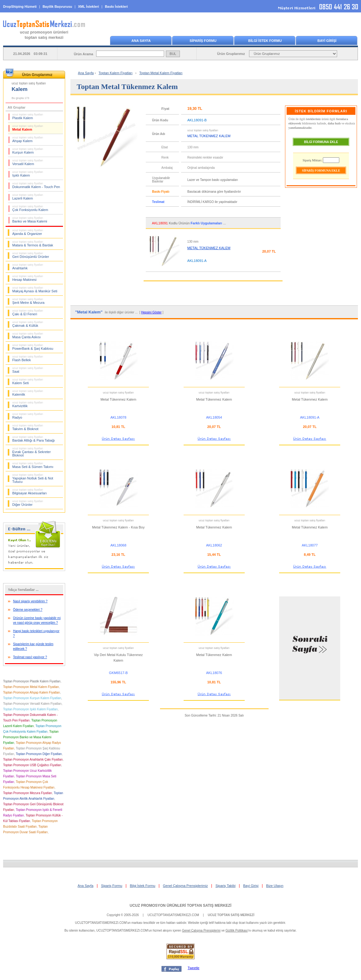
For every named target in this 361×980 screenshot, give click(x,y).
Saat (28, 370)
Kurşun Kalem (28, 151)
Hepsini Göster (151, 312)
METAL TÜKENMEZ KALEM (209, 248)
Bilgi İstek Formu (143, 886)
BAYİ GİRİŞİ (327, 41)
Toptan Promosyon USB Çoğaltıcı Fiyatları (32, 765)
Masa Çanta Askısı (28, 335)
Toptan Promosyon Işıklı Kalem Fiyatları (30, 709)
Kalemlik (28, 393)
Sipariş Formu (112, 886)
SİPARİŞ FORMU (203, 41)
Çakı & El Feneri (28, 312)
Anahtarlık (28, 267)
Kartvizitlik (28, 404)
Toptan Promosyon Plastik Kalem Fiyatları (32, 681)
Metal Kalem (28, 128)
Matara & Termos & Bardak (33, 244)
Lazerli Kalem (28, 197)
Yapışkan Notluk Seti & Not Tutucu (33, 478)
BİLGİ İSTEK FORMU (265, 41)
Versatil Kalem (28, 162)
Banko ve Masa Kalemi (30, 220)
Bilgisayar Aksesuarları (30, 492)
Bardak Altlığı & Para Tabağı (34, 439)
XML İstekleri (89, 7)
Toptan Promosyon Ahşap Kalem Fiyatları (31, 692)
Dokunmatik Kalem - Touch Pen (36, 185)
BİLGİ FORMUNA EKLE (321, 142)
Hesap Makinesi (28, 278)
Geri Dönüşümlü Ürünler (31, 255)
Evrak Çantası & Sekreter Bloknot (32, 452)
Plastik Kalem (28, 116)
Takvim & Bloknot (28, 427)
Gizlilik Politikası (237, 931)
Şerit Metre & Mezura (29, 301)
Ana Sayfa (86, 73)
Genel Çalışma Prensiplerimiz (185, 886)
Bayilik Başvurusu (57, 7)
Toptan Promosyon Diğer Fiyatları (39, 754)
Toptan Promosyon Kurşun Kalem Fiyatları (32, 698)
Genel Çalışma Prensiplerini (201, 931)
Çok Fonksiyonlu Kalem (30, 208)
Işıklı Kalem (28, 174)
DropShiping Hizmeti (20, 7)
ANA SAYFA (141, 41)
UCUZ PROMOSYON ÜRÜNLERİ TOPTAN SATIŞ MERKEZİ (180, 906)
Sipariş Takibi (226, 886)
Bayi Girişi (251, 886)
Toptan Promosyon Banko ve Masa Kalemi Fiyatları (31, 737)
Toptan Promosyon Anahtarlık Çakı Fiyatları (33, 760)
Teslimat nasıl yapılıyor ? (30, 657)
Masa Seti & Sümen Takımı (33, 465)
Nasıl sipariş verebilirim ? (30, 601)
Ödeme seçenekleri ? (28, 610)
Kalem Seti (28, 381)
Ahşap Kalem (28, 139)
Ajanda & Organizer (28, 232)
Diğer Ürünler (28, 503)
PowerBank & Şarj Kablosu (33, 347)
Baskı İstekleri (116, 7)
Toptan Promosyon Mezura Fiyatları (28, 793)
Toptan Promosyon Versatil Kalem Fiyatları (32, 704)
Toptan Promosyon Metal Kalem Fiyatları (31, 687)
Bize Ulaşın (275, 886)
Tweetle (194, 968)
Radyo (28, 416)
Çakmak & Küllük (28, 324)
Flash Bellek (28, 358)
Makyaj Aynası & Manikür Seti (35, 290)
